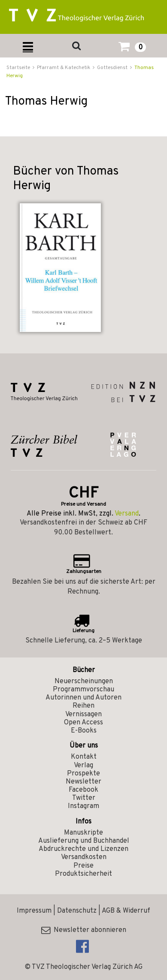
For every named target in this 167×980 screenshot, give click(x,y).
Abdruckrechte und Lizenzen (83, 849)
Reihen (83, 706)
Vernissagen (83, 715)
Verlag (83, 766)
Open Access (83, 723)
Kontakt (84, 757)
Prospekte (83, 774)
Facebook (83, 790)
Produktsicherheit (83, 874)
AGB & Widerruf (126, 911)
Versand (127, 514)
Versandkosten (84, 857)
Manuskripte (83, 833)
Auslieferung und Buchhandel (84, 841)
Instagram (83, 806)
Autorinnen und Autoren (83, 698)
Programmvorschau (83, 690)
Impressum (34, 911)
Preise (83, 866)
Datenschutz (77, 911)
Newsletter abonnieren (84, 930)
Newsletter (83, 782)
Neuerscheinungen (84, 681)
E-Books (84, 731)
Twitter (84, 798)
